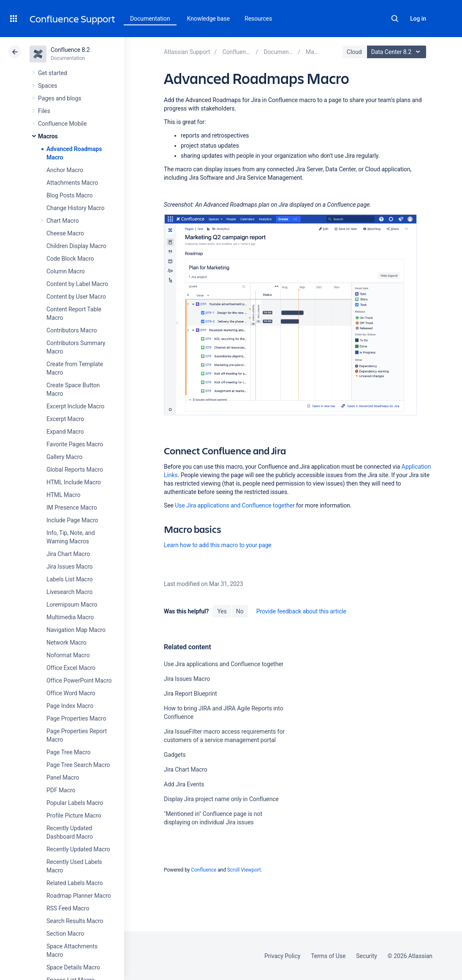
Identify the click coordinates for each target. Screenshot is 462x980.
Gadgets (175, 755)
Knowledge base (209, 19)
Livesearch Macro (69, 592)
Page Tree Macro (68, 752)
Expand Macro (65, 432)
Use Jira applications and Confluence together (235, 505)
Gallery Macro (64, 457)
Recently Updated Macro (78, 849)
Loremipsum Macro (72, 605)
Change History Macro (75, 208)
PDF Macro (61, 790)
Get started (53, 73)
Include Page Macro (72, 520)
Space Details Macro (73, 967)
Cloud (354, 52)
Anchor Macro (65, 170)
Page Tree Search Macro (78, 765)
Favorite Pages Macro (75, 444)
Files (44, 111)
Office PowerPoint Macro (79, 680)
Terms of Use (328, 956)
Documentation (150, 19)
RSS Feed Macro (68, 908)
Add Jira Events (184, 784)
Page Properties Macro (76, 718)
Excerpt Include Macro (75, 406)
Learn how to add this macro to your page (218, 545)
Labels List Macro (69, 579)
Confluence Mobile (62, 124)
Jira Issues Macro (69, 567)
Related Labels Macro (75, 883)
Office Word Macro (71, 693)
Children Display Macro (76, 246)
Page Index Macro (70, 706)
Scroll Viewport (244, 870)
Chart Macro (63, 221)
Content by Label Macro (77, 284)
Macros (48, 136)
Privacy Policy (282, 956)
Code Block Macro (70, 259)
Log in (418, 19)
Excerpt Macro (65, 419)
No (240, 611)
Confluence (204, 870)
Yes (222, 611)
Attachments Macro (72, 183)
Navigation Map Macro (76, 630)
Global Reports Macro (75, 470)
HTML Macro (63, 495)
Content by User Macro (76, 297)
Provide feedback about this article (301, 611)
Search (395, 19)
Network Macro (67, 643)
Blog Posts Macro (69, 195)
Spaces (48, 86)
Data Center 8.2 (398, 52)
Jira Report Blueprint (190, 694)
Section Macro (65, 934)
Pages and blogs (60, 98)
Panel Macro (63, 778)
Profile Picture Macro (74, 815)
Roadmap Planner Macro (79, 896)
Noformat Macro (68, 655)
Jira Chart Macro (68, 554)
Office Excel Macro (71, 668)
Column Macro (66, 271)
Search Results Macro (75, 921)
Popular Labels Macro (75, 803)
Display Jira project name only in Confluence (221, 799)
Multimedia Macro (70, 617)
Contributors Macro (72, 330)
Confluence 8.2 (70, 50)
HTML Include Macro (74, 482)
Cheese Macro (65, 233)
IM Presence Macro (72, 508)
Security (367, 956)
